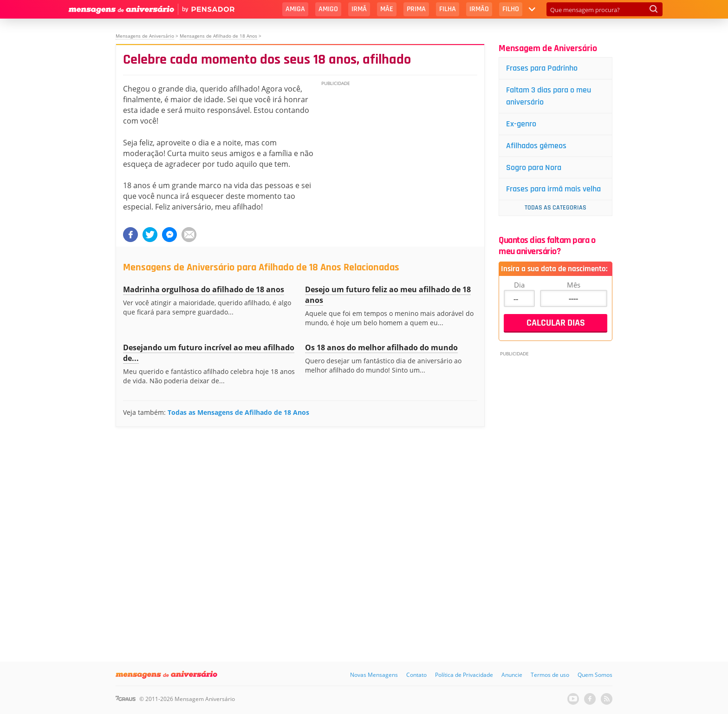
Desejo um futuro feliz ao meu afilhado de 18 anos (388, 295)
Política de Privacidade (464, 675)
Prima (416, 9)
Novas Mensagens (374, 675)
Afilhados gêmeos (536, 146)
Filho (511, 9)
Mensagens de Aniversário (145, 36)
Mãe (387, 9)
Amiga (295, 9)
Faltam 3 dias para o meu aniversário (549, 96)
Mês (574, 285)
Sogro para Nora (534, 167)
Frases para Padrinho (542, 68)
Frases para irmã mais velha (553, 189)
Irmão (479, 9)
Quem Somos (595, 675)
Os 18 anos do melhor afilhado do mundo (381, 347)
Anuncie (512, 675)
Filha (448, 9)
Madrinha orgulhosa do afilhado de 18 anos (204, 289)
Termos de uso (550, 675)
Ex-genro (521, 124)
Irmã (359, 9)
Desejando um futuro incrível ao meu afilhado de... (209, 353)
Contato (416, 675)
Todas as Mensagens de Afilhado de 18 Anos (238, 412)
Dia (519, 285)
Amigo (328, 9)
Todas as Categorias (556, 208)
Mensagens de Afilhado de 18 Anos (218, 36)
